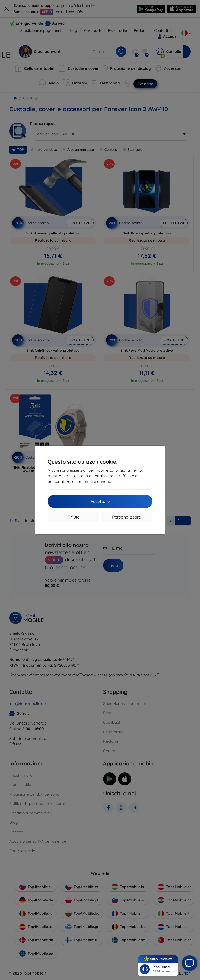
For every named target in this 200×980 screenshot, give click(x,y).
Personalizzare (127, 517)
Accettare (100, 501)
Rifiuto (74, 517)
